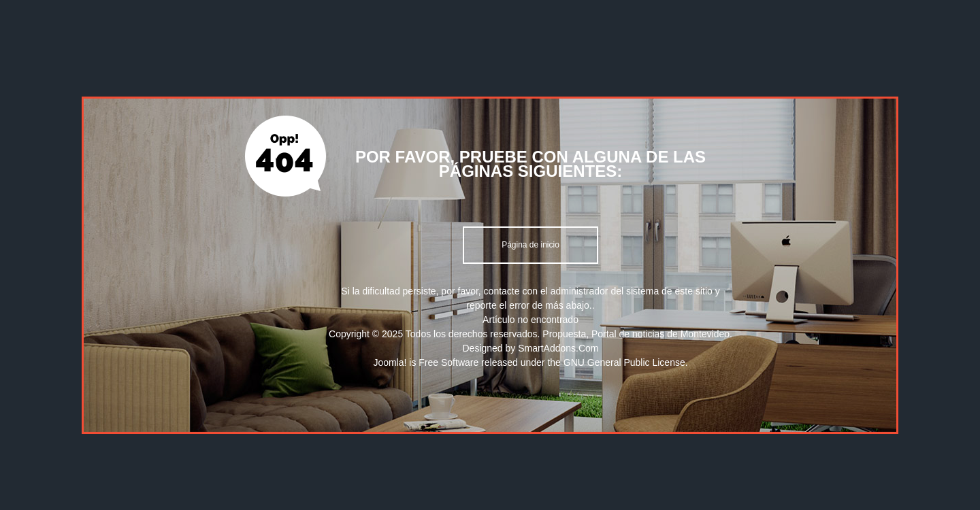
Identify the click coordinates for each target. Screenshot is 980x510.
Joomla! (390, 362)
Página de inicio (530, 245)
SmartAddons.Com (558, 348)
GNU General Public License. (626, 362)
